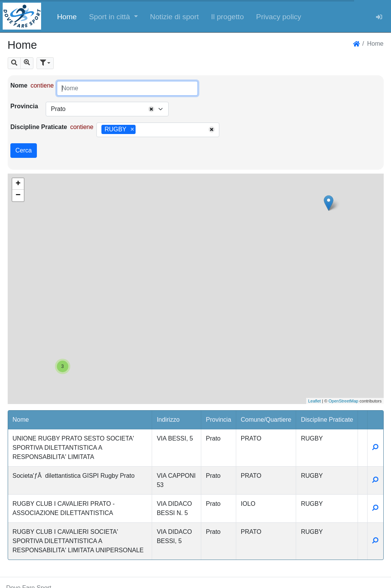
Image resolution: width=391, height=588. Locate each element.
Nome (19, 85)
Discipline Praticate (39, 127)
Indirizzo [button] (168, 420)
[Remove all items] (151, 109)
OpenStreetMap (343, 401)
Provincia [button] (219, 420)
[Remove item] (132, 129)
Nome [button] (21, 420)
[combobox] (107, 109)
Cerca (24, 150)
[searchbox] (140, 130)
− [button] (18, 195)
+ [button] (18, 184)
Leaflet (314, 401)
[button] (113, 16)
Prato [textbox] (58, 109)
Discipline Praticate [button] (327, 420)
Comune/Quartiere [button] (266, 420)
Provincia (24, 106)
